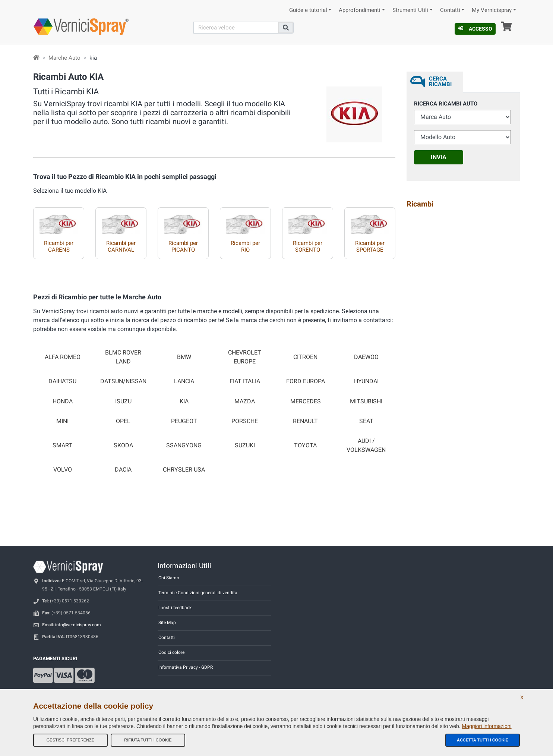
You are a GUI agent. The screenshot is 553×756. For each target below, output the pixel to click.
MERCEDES (306, 401)
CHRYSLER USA (184, 470)
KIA (184, 401)
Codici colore (171, 652)
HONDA (63, 401)
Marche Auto (64, 58)
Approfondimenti (360, 10)
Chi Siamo (169, 578)
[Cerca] (236, 28)
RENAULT (305, 421)
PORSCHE (245, 421)
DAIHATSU (62, 381)
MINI (62, 421)
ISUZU (123, 401)
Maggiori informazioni (487, 726)
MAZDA (245, 401)
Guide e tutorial (308, 10)
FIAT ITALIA (245, 381)
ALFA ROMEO (63, 357)
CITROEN (305, 357)
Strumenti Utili (410, 10)
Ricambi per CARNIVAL (121, 246)
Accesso (475, 29)
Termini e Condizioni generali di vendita (198, 593)
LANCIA (184, 381)
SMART (62, 445)
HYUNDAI (366, 381)
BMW (184, 357)
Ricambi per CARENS (59, 246)
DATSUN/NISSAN (123, 381)
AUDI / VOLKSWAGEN (366, 445)
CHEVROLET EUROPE (245, 357)
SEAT (366, 421)
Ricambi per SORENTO (308, 246)
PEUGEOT (184, 421)
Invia (439, 157)
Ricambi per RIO (245, 246)
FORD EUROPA (306, 381)
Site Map (167, 623)
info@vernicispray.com (78, 625)
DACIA (123, 470)
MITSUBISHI (366, 401)
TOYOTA (305, 445)
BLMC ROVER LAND (123, 357)
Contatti (450, 10)
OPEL (123, 421)
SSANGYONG (184, 445)
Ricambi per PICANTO (183, 246)
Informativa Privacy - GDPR (186, 667)
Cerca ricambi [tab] (440, 81)
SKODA (123, 445)
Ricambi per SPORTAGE (370, 246)
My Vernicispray (492, 10)
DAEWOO (366, 357)
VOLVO (63, 470)
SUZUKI (245, 445)
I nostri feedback (175, 608)
